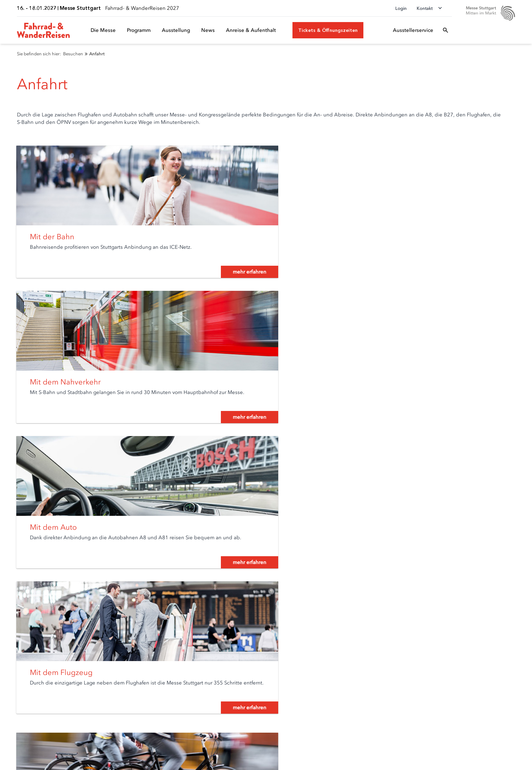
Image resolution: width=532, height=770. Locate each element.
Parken (14, 688)
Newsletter (18, 669)
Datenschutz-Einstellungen (35, 755)
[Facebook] (438, 681)
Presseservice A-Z (221, 688)
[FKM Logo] (445, 722)
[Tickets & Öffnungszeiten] (328, 30)
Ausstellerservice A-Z (127, 669)
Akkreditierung (218, 660)
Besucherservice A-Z (29, 698)
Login (401, 8)
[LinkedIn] (451, 681)
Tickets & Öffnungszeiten (34, 660)
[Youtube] (465, 681)
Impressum (150, 755)
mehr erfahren (224, 280)
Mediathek (214, 679)
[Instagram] (478, 681)
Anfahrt (15, 679)
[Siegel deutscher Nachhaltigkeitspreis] (479, 722)
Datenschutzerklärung (101, 755)
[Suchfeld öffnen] (445, 30)
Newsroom (214, 669)
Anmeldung (117, 660)
